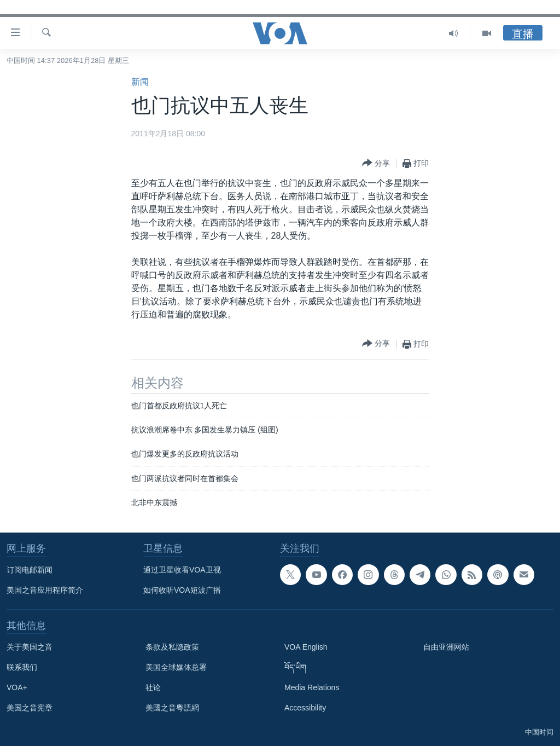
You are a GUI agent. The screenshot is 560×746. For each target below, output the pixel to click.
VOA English (306, 647)
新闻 (140, 82)
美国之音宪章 (30, 708)
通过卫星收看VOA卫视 (182, 570)
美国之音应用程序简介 (45, 590)
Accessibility (305, 708)
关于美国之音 (30, 647)
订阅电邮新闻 (30, 570)
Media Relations (312, 687)
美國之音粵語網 (172, 708)
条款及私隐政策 (172, 647)
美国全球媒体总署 (176, 667)
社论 (153, 687)
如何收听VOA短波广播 (182, 590)
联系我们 (22, 667)
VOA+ (17, 687)
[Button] (376, 163)
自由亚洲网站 (446, 647)
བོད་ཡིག (295, 667)
